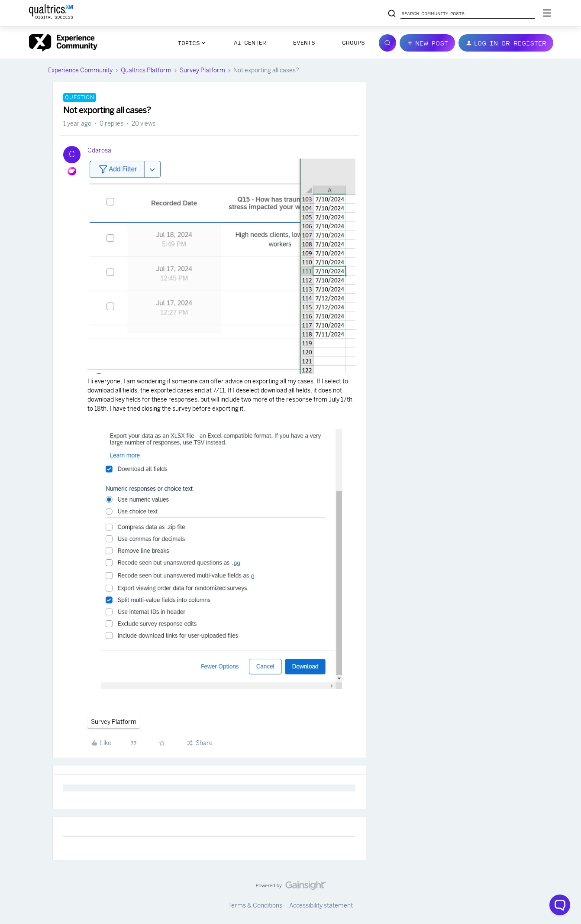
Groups (353, 42)
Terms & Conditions (255, 905)
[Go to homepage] (63, 43)
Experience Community (80, 70)
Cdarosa (99, 150)
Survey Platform (202, 70)
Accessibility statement (321, 905)
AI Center (250, 42)
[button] (427, 43)
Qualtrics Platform (146, 70)
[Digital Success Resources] (547, 13)
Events (304, 42)
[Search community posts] (392, 14)
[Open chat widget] (560, 905)
